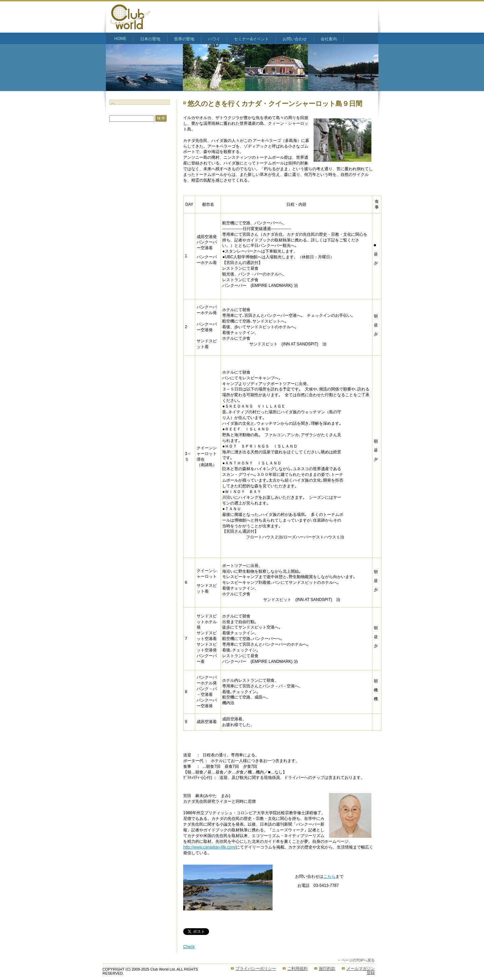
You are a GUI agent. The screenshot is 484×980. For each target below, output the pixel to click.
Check (189, 947)
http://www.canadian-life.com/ (210, 847)
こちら (329, 876)
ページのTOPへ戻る (358, 960)
